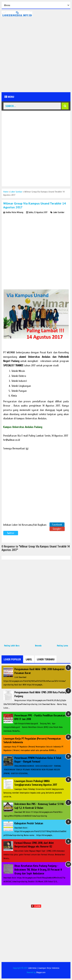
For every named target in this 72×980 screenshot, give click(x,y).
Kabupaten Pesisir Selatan (29, 823)
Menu (9, 97)
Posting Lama (62, 646)
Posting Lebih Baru (12, 646)
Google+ (57, 529)
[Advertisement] (36, 54)
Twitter (11, 533)
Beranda (38, 646)
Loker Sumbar (59, 212)
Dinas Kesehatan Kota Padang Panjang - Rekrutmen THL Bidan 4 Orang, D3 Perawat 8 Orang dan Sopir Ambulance (38, 870)
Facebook (57, 525)
